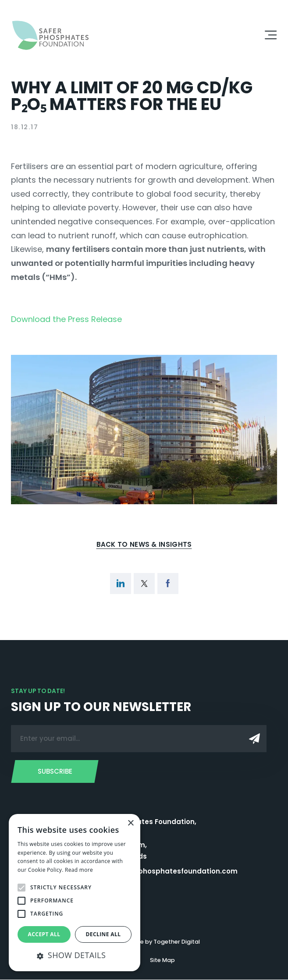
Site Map (162, 961)
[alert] (75, 893)
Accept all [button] (44, 934)
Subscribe (55, 772)
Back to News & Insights (144, 544)
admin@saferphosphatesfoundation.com (164, 872)
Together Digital (177, 942)
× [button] (130, 823)
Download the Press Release (66, 319)
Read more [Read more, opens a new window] (79, 870)
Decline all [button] (103, 934)
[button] (75, 955)
